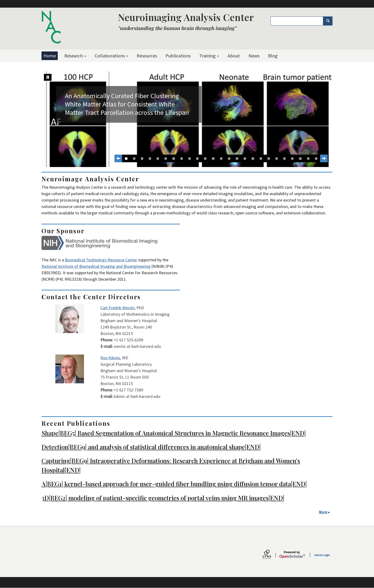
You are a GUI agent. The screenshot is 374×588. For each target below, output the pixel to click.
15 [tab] (237, 159)
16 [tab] (245, 159)
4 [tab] (150, 159)
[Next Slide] (324, 158)
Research (75, 56)
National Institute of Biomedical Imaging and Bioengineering (96, 266)
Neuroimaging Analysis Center (186, 17)
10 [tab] (197, 159)
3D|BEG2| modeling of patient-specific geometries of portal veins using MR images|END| (163, 498)
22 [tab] (292, 159)
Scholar (292, 555)
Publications (178, 56)
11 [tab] (205, 159)
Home (50, 56)
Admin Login (322, 555)
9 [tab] (190, 159)
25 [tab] (316, 159)
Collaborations (111, 56)
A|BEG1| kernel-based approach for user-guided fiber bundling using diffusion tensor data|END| (174, 484)
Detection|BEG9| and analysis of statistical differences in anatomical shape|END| (151, 447)
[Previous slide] (118, 158)
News (254, 56)
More (323, 512)
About (234, 56)
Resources (147, 56)
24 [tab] (308, 159)
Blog (273, 56)
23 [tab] (300, 159)
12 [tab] (213, 159)
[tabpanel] (187, 119)
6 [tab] (166, 159)
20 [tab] (277, 159)
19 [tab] (269, 159)
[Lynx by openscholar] (271, 555)
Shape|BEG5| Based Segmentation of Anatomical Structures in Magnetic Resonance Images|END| (174, 433)
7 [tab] (174, 159)
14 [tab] (229, 159)
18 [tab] (261, 159)
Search (330, 21)
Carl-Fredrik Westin (117, 308)
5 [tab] (158, 159)
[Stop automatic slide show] (48, 77)
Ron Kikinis (110, 358)
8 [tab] (182, 159)
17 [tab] (253, 159)
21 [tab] (284, 159)
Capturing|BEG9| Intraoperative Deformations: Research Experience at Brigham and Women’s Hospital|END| (171, 465)
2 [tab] (134, 159)
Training (209, 56)
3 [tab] (142, 159)
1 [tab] (126, 159)
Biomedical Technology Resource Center (101, 260)
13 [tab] (221, 159)
